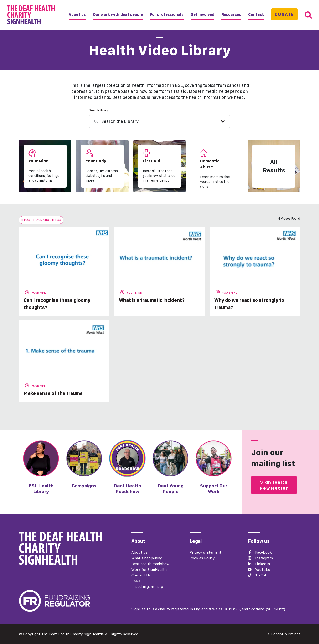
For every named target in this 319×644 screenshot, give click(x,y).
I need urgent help (147, 587)
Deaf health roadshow (150, 564)
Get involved (203, 14)
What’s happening (147, 558)
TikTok (261, 575)
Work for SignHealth (149, 569)
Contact (256, 14)
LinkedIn (262, 564)
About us (77, 14)
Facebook (263, 552)
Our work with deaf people (118, 14)
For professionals (167, 14)
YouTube (263, 569)
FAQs (136, 581)
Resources (231, 14)
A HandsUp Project (284, 634)
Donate (284, 14)
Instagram (264, 558)
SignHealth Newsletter (274, 485)
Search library (99, 110)
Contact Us (141, 575)
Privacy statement (205, 552)
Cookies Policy (202, 558)
